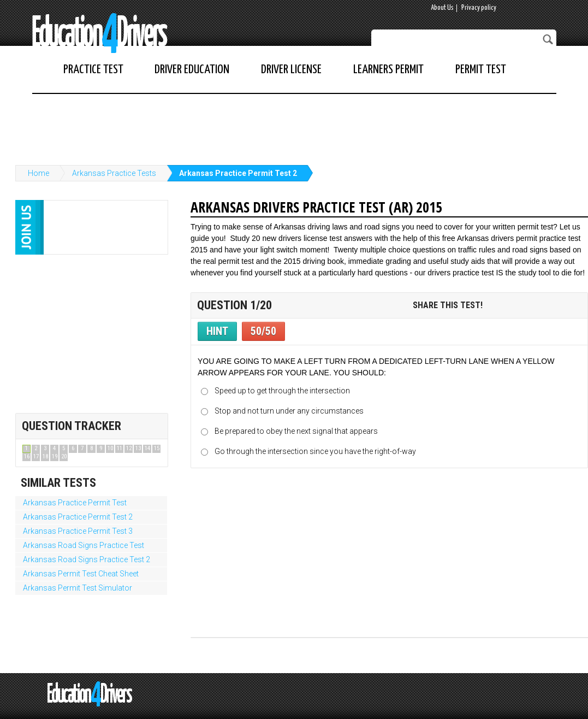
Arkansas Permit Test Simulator (78, 588)
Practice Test (93, 70)
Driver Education (192, 70)
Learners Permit (388, 70)
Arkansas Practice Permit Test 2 (238, 173)
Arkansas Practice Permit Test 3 (78, 531)
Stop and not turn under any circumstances (289, 411)
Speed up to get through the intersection (282, 391)
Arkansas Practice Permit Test (75, 503)
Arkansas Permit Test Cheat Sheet (81, 574)
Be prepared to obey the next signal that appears (296, 431)
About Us (442, 8)
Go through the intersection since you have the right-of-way (315, 451)
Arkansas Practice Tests (114, 173)
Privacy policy (479, 8)
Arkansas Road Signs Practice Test (84, 545)
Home (38, 173)
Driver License (291, 70)
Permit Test (481, 70)
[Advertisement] (294, 124)
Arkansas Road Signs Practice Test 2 (87, 559)
